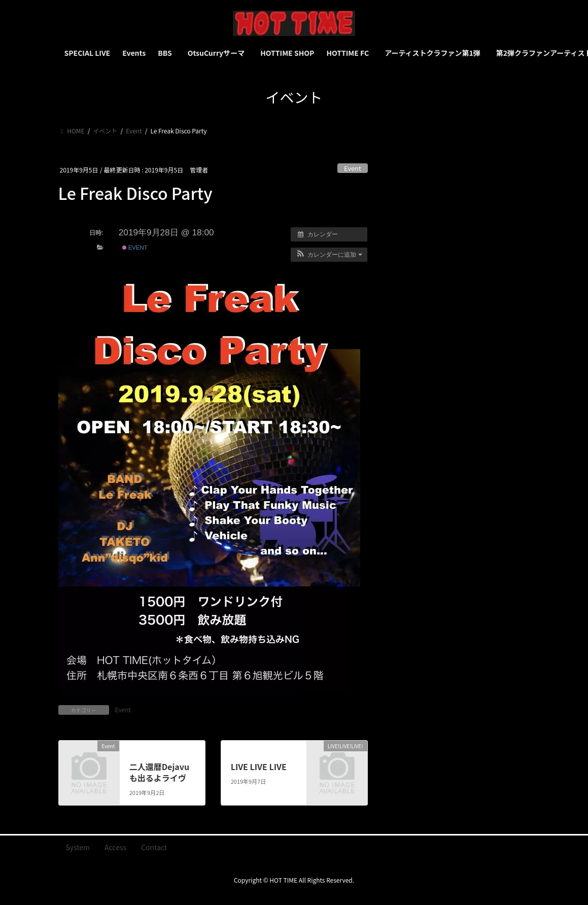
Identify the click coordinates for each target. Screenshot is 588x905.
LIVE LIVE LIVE (259, 767)
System (78, 847)
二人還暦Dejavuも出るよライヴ (159, 772)
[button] (329, 255)
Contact (154, 847)
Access (115, 847)
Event (353, 168)
